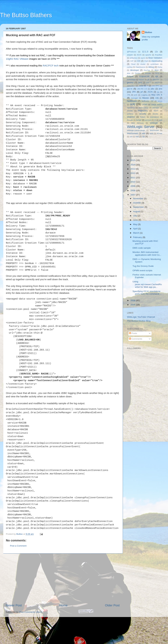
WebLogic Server (141, 127)
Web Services (137, 123)
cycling (130, 67)
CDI (139, 61)
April (136, 229)
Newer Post (14, 629)
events (141, 79)
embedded (131, 79)
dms (129, 73)
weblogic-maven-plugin (136, 130)
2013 (133, 169)
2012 (133, 173)
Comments (136, 339)
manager (134, 98)
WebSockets (133, 133)
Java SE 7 (143, 86)
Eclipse (130, 76)
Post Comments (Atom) (31, 636)
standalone (154, 117)
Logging (144, 95)
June (136, 220)
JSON (150, 92)
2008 (133, 190)
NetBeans (132, 101)
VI (155, 120)
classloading (157, 61)
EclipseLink (144, 76)
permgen (156, 108)
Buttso (149, 32)
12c (156, 52)
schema (130, 114)
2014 (133, 165)
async (143, 58)
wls (144, 133)
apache (148, 55)
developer (135, 70)
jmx (161, 89)
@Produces (132, 52)
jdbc (153, 89)
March (136, 233)
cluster (143, 64)
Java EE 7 (131, 86)
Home (63, 629)
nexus (160, 101)
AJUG (139, 55)
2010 (133, 182)
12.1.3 (145, 52)
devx (157, 70)
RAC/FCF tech (51, 66)
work (152, 133)
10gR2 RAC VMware (17, 59)
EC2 (157, 73)
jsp (158, 92)
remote (130, 111)
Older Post (112, 629)
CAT (132, 61)
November (138, 198)
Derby (160, 67)
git (148, 79)
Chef (146, 61)
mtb (157, 98)
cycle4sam (155, 64)
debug (151, 67)
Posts (133, 333)
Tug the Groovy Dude (143, 266)
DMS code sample (142, 248)
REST (156, 111)
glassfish (156, 79)
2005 (133, 305)
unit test (148, 120)
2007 (133, 195)
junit (136, 95)
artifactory (133, 58)
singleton (131, 117)
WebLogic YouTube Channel (141, 317)
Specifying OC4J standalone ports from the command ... (147, 293)
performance (144, 108)
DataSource (140, 67)
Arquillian (159, 55)
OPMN (145, 105)
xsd (137, 137)
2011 (133, 178)
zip (144, 137)
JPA (134, 92)
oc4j (133, 104)
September (139, 207)
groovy (130, 83)
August (137, 211)
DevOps (147, 70)
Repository (143, 111)
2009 (133, 186)
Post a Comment (18, 569)
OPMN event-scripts (142, 270)
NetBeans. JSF (148, 101)
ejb (157, 76)
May (135, 224)
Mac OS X (157, 95)
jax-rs (130, 89)
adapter (130, 55)
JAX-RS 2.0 (142, 89)
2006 (133, 300)
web (161, 120)
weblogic (154, 123)
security (143, 114)
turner (139, 120)
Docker (138, 73)
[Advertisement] (63, 602)
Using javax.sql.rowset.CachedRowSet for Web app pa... (147, 284)
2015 (133, 160)
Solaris (143, 117)
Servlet (155, 114)
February (138, 237)
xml (131, 137)
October (137, 203)
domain (148, 73)
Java (140, 83)
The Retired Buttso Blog (139, 321)
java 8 (157, 83)
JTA (128, 95)
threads (130, 120)
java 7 (148, 83)
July (135, 216)
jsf (142, 92)
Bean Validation (155, 58)
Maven (146, 98)
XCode (160, 133)
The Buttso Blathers (26, 15)
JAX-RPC (156, 86)
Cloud (133, 64)
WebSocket (154, 130)
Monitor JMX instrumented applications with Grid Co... (147, 253)
